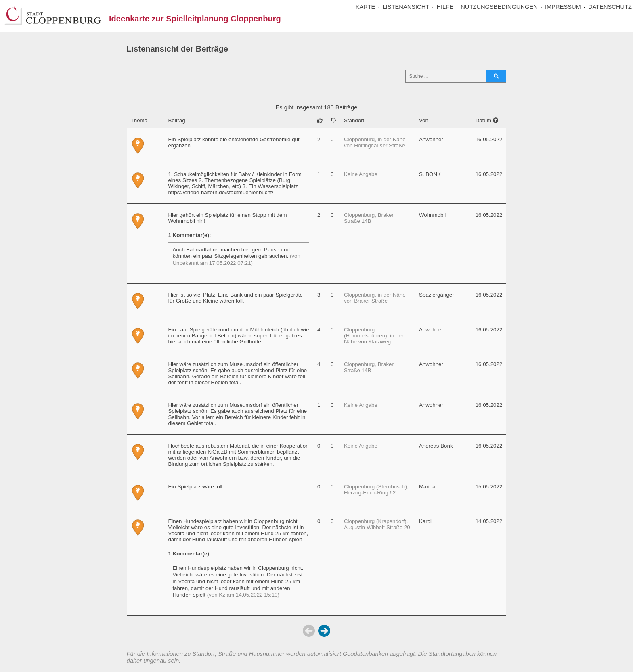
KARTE (366, 7)
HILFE (445, 7)
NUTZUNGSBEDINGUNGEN (499, 7)
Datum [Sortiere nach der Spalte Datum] (483, 120)
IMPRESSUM (563, 7)
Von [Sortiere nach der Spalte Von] (424, 120)
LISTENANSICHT (406, 7)
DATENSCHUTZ (610, 7)
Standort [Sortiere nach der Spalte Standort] (354, 120)
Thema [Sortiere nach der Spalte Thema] (139, 120)
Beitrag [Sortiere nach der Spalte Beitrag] (176, 120)
